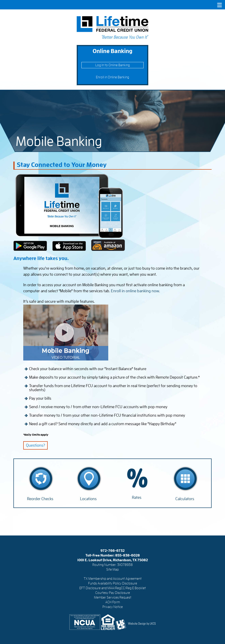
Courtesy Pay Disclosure (113, 593)
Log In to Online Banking (112, 65)
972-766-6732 (112, 551)
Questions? (35, 445)
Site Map (112, 569)
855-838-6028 (127, 555)
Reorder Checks (40, 499)
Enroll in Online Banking (112, 77)
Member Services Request (113, 597)
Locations (88, 499)
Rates (137, 497)
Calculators (185, 499)
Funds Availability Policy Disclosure (113, 583)
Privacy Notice (113, 607)
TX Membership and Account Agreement (113, 579)
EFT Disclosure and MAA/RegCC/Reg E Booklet (113, 588)
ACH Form (113, 602)
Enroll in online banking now (135, 291)
